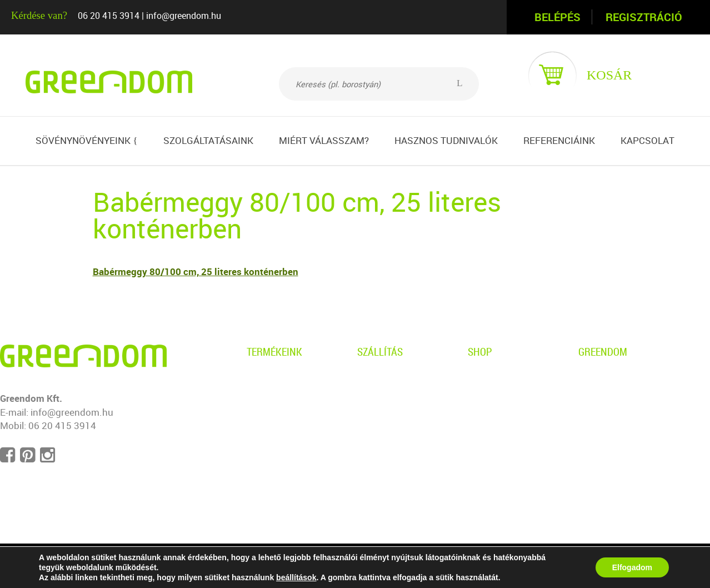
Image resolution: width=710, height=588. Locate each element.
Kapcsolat (647, 140)
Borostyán (269, 379)
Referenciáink (559, 140)
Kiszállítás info (388, 398)
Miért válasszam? (324, 140)
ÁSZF (479, 398)
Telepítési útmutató (399, 437)
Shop (480, 352)
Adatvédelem (496, 379)
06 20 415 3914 (109, 16)
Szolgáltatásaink (208, 140)
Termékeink (274, 352)
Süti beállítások (611, 455)
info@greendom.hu (184, 16)
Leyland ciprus (278, 418)
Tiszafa (262, 437)
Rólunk (593, 379)
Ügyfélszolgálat (501, 418)
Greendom (603, 352)
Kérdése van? (39, 15)
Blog (588, 398)
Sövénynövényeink (86, 140)
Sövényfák (269, 474)
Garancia (376, 418)
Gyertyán (266, 398)
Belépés (557, 17)
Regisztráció (644, 17)
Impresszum (605, 437)
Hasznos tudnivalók (446, 140)
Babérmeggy (274, 455)
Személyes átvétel (396, 379)
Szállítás (380, 352)
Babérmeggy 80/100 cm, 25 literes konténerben (196, 271)
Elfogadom (632, 567)
